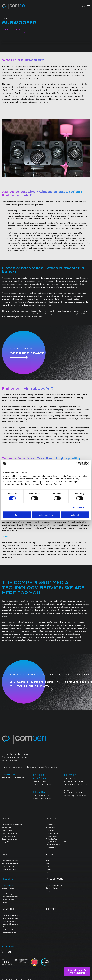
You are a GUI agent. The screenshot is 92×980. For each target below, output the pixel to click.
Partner (48, 869)
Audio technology (8, 885)
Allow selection (46, 515)
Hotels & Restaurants (9, 921)
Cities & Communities (9, 927)
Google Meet (6, 842)
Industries (8, 909)
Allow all (75, 515)
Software (5, 902)
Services (7, 854)
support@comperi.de (75, 796)
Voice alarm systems (9, 900)
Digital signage (7, 830)
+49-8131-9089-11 (75, 793)
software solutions (10, 637)
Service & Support (8, 866)
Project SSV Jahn (52, 836)
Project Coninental (52, 833)
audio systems (8, 625)
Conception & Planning (10, 861)
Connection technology (10, 897)
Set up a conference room (55, 885)
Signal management (9, 836)
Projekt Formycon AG (53, 845)
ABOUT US (51, 854)
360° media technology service (59, 628)
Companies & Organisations (11, 915)
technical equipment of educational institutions (61, 631)
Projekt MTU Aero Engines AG (56, 842)
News (48, 872)
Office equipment (8, 891)
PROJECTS (51, 818)
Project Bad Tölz (52, 839)
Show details (78, 507)
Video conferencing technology (12, 825)
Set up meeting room (53, 891)
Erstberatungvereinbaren (77, 971)
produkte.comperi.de (13, 778)
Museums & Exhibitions (10, 924)
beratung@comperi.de (76, 784)
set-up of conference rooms (14, 631)
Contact (51, 909)
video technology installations (66, 634)
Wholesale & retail (8, 930)
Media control (7, 827)
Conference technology (10, 839)
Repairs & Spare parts (9, 869)
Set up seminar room (53, 888)
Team (48, 861)
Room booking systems (10, 894)
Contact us (11, 30)
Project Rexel (50, 827)
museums (6, 634)
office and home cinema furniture (45, 637)
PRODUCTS (7, 879)
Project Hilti (50, 830)
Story (48, 863)
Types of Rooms (55, 879)
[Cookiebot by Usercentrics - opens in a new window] (78, 463)
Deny (17, 515)
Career (48, 866)
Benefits (7, 818)
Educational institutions (10, 918)
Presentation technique (10, 833)
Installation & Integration (10, 863)
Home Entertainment (9, 933)
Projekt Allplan (51, 848)
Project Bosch (51, 825)
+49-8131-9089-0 (74, 781)
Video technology (8, 888)
